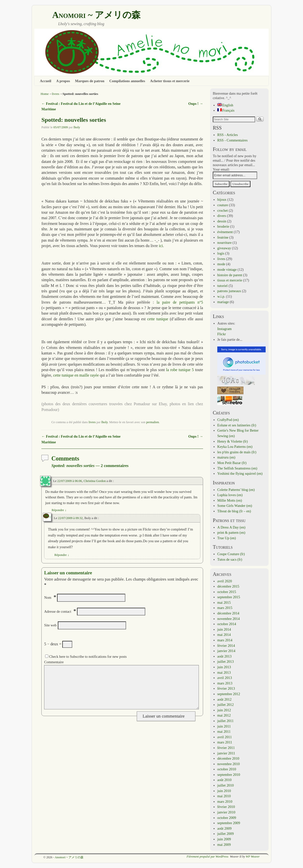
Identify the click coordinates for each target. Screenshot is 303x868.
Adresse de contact (58, 611)
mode (221, 264)
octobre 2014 (227, 624)
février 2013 (226, 688)
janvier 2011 (226, 753)
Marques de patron (90, 81)
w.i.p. (221, 296)
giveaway (224, 248)
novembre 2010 (228, 764)
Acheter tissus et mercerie (170, 81)
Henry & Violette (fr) (232, 441)
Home (45, 94)
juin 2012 (224, 710)
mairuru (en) (226, 457)
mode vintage (227, 269)
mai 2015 (224, 602)
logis (221, 253)
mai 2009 (224, 845)
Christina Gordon (95, 481)
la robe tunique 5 (181, 370)
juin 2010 (224, 791)
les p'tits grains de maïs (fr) (237, 452)
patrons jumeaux (229, 291)
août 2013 (224, 656)
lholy (77, 127)
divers (222, 216)
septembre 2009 (229, 823)
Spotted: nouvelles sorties (74, 120)
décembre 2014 (228, 613)
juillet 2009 (226, 834)
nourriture (225, 243)
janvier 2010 (226, 812)
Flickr (222, 334)
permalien (153, 422)
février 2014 (226, 646)
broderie (223, 226)
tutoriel (223, 286)
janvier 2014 (226, 651)
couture (223, 205)
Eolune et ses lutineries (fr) (237, 425)
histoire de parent (230, 275)
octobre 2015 (227, 592)
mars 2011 (225, 742)
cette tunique (158, 319)
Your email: (221, 169)
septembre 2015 (229, 597)
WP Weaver (253, 857)
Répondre (59, 510)
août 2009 (224, 828)
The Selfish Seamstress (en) (237, 468)
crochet (223, 210)
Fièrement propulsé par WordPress (207, 857)
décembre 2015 (228, 586)
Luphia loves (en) (230, 495)
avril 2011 (225, 737)
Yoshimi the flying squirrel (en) (240, 473)
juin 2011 (224, 726)
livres (55, 94)
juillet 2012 (226, 705)
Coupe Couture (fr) (231, 554)
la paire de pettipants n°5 (180, 302)
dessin (222, 221)
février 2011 (226, 748)
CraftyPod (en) (228, 420)
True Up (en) (227, 538)
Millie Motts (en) (230, 500)
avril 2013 (225, 678)
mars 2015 (225, 608)
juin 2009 (224, 839)
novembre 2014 (228, 619)
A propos (63, 81)
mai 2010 (224, 796)
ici (161, 246)
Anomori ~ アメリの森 (96, 15)
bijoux (222, 200)
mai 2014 (224, 635)
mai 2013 (224, 672)
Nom (48, 598)
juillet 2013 (226, 662)
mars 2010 (225, 801)
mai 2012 (224, 715)
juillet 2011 (225, 721)
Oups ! (196, 104)
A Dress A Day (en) (231, 527)
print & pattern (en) (231, 533)
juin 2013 (224, 667)
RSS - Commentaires (232, 140)
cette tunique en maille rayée (76, 375)
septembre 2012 (229, 694)
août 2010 (224, 780)
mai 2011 (224, 732)
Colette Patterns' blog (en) (236, 490)
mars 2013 (225, 683)
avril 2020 (225, 581)
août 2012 (224, 699)
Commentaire (54, 662)
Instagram (225, 329)
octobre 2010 (227, 769)
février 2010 (226, 807)
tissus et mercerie (230, 280)
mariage (223, 302)
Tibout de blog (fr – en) (234, 511)
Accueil (46, 81)
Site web (50, 625)
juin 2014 (224, 629)
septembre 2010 (229, 775)
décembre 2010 (228, 758)
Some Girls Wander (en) (235, 506)
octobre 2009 (227, 818)
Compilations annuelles (127, 81)
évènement (225, 232)
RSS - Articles (227, 135)
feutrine (223, 237)
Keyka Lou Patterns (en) (235, 447)
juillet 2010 (226, 785)
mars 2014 (225, 640)
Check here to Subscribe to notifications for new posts (86, 657)
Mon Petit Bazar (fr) (232, 463)
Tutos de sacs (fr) (230, 559)
